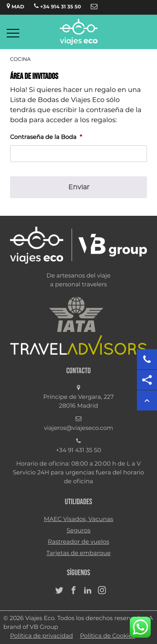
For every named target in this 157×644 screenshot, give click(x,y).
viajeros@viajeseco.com (78, 428)
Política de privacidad (41, 636)
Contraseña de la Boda (46, 137)
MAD (15, 6)
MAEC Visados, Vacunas (79, 519)
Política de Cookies (108, 636)
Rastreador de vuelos (78, 542)
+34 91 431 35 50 (79, 450)
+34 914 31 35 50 (57, 6)
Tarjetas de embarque (79, 553)
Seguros (78, 531)
